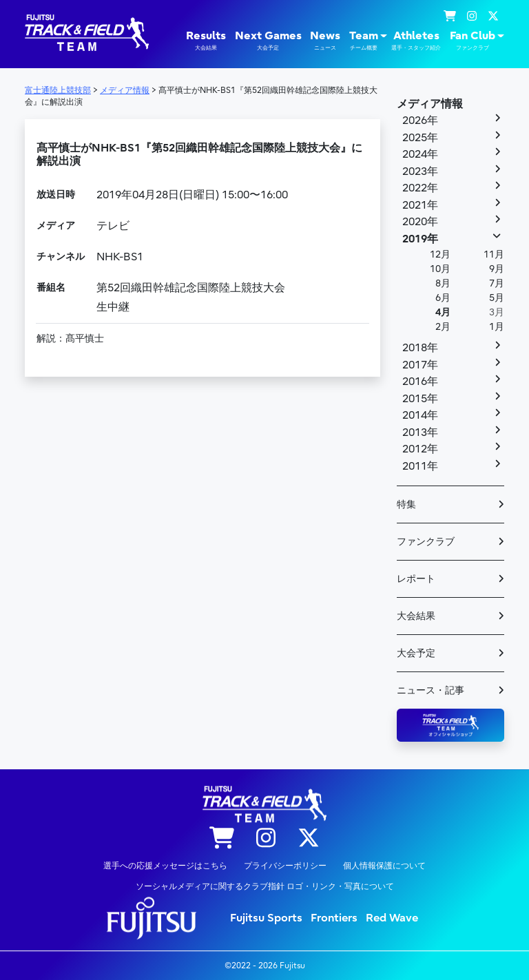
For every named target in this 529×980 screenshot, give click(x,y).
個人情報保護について (384, 866)
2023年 (420, 171)
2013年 (420, 432)
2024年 (420, 154)
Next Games (268, 41)
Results (206, 41)
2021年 (420, 205)
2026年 (420, 121)
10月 (440, 269)
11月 (494, 254)
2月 (443, 327)
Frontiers (334, 918)
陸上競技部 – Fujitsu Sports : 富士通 (87, 33)
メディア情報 (430, 104)
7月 (497, 283)
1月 (497, 327)
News (325, 41)
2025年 (420, 138)
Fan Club (473, 41)
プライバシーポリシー (285, 866)
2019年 (420, 239)
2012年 (420, 449)
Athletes (416, 41)
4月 (443, 312)
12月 (440, 254)
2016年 (420, 382)
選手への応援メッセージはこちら (165, 866)
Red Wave (392, 918)
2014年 (420, 415)
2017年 (420, 365)
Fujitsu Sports (266, 918)
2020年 (420, 222)
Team (364, 41)
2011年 (420, 466)
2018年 (420, 348)
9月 (497, 269)
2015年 (420, 399)
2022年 (420, 188)
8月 (443, 283)
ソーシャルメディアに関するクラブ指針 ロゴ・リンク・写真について (265, 886)
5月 (497, 298)
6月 (443, 298)
